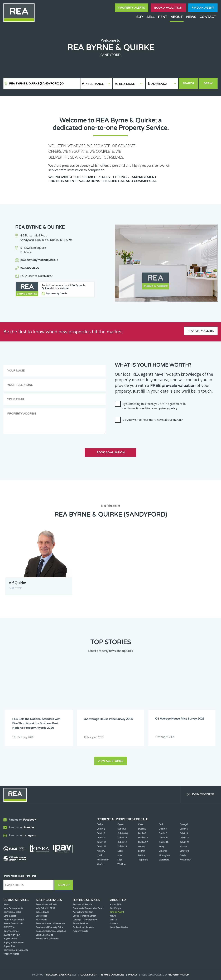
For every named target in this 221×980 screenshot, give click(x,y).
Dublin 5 (184, 829)
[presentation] (141, 432)
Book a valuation (168, 8)
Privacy (133, 974)
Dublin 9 (184, 833)
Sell (151, 17)
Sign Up (64, 885)
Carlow (100, 824)
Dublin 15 (102, 842)
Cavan (120, 824)
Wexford (101, 864)
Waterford (164, 860)
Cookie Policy (89, 974)
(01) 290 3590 (30, 268)
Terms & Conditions (112, 974)
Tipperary (143, 860)
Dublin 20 (184, 842)
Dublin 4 (163, 829)
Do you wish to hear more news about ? (153, 420)
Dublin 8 (163, 833)
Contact (208, 17)
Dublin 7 (142, 833)
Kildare (183, 846)
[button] (162, 84)
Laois (120, 851)
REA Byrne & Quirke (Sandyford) (36, 84)
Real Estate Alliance (59, 974)
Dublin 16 (122, 842)
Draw (208, 83)
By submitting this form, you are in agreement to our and (154, 406)
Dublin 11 (122, 838)
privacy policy (168, 408)
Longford (184, 851)
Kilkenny (101, 851)
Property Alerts (132, 8)
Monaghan (164, 855)
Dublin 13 (164, 838)
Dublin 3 (142, 829)
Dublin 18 (164, 842)
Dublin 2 (122, 829)
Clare (141, 824)
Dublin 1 (101, 829)
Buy (140, 17)
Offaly (183, 855)
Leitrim (142, 851)
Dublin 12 (143, 838)
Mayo (120, 855)
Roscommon (103, 860)
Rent (163, 17)
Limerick (163, 851)
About (177, 17)
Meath (141, 855)
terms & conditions (140, 408)
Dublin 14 (184, 838)
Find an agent (203, 8)
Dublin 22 (102, 846)
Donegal (184, 824)
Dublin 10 (102, 838)
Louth (100, 855)
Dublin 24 (122, 846)
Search (188, 83)
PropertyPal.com (179, 974)
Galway (142, 846)
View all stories (110, 761)
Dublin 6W (123, 833)
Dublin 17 (143, 842)
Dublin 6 (101, 833)
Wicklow (122, 864)
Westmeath (185, 860)
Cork (161, 824)
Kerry (162, 846)
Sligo (120, 860)
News (191, 17)
